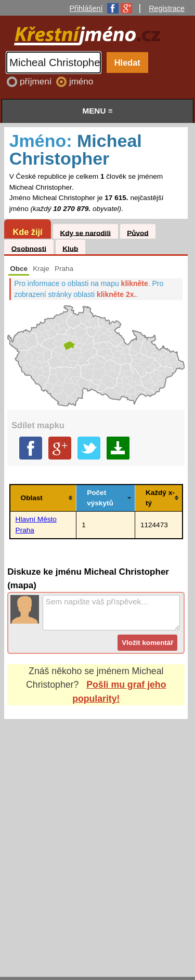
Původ (138, 233)
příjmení (37, 82)
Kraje (41, 269)
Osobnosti (29, 248)
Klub (70, 248)
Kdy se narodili (85, 233)
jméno (81, 82)
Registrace (167, 8)
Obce (19, 269)
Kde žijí (27, 232)
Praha (64, 269)
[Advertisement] (97, 838)
